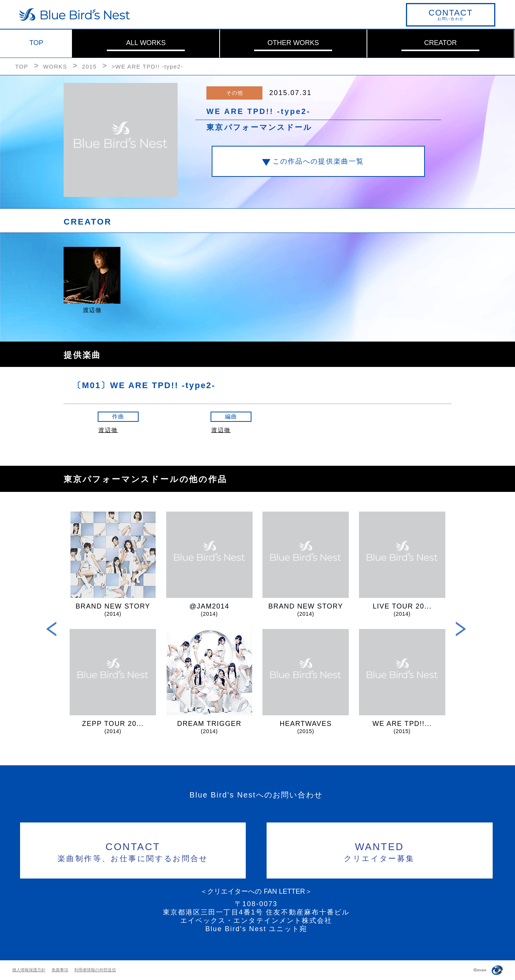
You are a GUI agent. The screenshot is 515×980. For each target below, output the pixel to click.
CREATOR (440, 43)
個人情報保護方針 (29, 970)
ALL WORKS (146, 43)
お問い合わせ (451, 14)
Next (461, 629)
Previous (52, 629)
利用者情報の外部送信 (95, 970)
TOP (37, 43)
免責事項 (60, 970)
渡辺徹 (108, 430)
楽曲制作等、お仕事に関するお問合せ (133, 851)
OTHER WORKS (293, 43)
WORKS (55, 66)
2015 (89, 66)
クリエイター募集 (380, 851)
